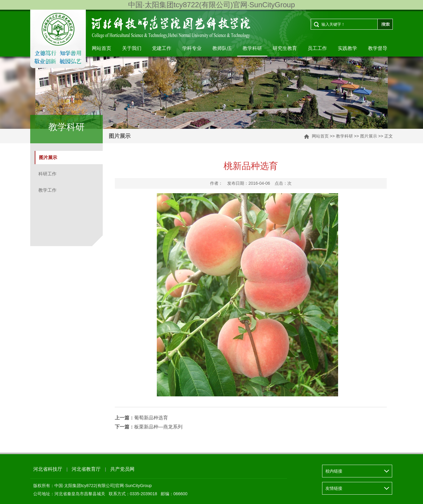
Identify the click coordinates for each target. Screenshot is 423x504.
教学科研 (252, 48)
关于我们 (132, 48)
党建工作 (162, 48)
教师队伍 (222, 48)
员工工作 (317, 48)
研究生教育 (285, 48)
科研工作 (47, 174)
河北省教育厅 (86, 469)
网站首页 (102, 48)
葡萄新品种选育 (141, 418)
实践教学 (347, 48)
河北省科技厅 (48, 469)
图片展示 (369, 136)
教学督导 (378, 48)
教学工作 (47, 190)
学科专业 (192, 48)
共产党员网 (122, 469)
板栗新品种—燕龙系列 (149, 427)
